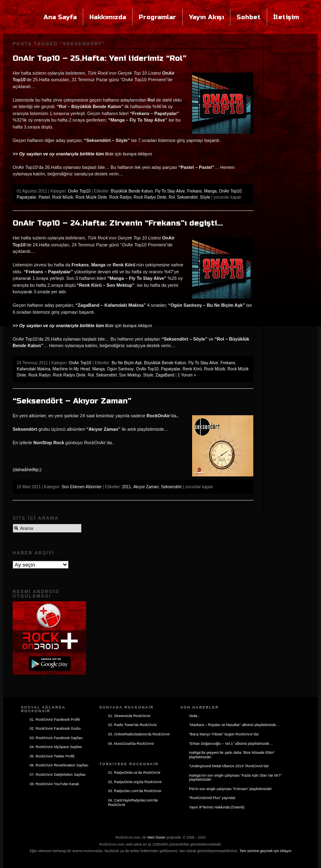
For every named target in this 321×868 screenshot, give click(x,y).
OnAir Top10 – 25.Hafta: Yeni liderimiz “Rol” (100, 58)
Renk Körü (192, 369)
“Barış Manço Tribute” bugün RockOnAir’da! (224, 734)
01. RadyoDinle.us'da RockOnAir (134, 773)
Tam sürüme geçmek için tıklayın (266, 851)
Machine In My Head (71, 369)
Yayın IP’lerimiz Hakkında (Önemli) (217, 807)
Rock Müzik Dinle (91, 197)
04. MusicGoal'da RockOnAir (131, 744)
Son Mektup (130, 375)
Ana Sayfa (60, 17)
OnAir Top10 (79, 191)
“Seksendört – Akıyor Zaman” (72, 401)
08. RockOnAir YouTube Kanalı (54, 784)
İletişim (286, 17)
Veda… (195, 716)
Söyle (205, 197)
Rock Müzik (63, 197)
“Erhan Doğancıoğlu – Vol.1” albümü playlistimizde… (231, 744)
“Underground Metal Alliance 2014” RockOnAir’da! (229, 766)
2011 (126, 487)
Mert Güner (156, 837)
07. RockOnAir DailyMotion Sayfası (58, 775)
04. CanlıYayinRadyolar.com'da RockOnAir (133, 803)
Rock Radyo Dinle (150, 197)
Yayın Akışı (206, 17)
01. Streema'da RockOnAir (129, 716)
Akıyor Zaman (146, 487)
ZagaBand (165, 375)
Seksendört (187, 197)
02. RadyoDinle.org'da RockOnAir (135, 782)
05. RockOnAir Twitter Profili (52, 756)
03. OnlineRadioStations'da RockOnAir (139, 734)
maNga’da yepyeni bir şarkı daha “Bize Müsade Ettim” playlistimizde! (232, 755)
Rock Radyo (120, 197)
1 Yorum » (187, 375)
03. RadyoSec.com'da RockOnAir (135, 791)
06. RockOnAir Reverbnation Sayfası (59, 765)
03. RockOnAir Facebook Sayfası (56, 738)
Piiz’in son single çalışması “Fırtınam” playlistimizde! (230, 789)
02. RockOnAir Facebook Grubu (55, 728)
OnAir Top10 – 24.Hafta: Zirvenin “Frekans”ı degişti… (118, 223)
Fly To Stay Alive (170, 191)
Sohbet (249, 17)
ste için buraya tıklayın (82, 154)
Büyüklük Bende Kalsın (132, 191)
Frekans (195, 191)
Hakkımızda (108, 17)
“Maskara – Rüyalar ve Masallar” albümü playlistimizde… (234, 725)
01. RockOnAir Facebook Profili (55, 720)
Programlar (157, 17)
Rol (172, 197)
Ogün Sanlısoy (120, 369)
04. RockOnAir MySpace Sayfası (56, 747)
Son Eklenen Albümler (82, 487)
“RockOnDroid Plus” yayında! (212, 798)
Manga (211, 191)
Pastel (44, 197)
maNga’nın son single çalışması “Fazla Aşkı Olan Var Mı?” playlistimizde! (235, 778)
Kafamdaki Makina (33, 369)
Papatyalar (27, 197)
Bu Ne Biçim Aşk (127, 363)
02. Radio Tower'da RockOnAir (133, 725)
